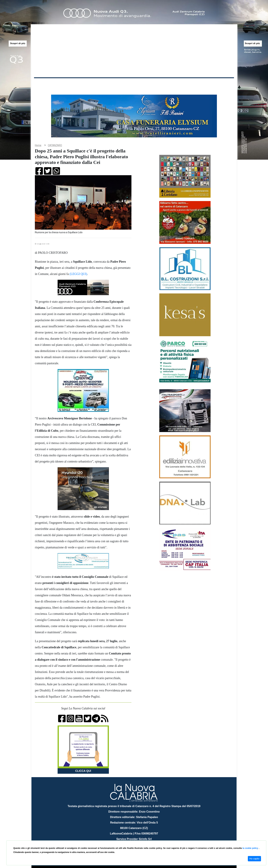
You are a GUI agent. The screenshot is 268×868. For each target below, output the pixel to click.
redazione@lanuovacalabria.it (141, 839)
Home (43, 83)
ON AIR (221, 84)
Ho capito (254, 859)
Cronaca (70, 84)
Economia (122, 84)
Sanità (95, 84)
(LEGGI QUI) (78, 269)
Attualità (107, 84)
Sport (135, 84)
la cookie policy (251, 848)
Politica (83, 84)
